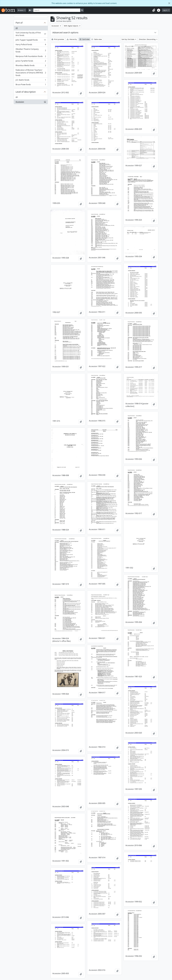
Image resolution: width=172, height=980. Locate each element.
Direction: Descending (147, 39)
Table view (97, 39)
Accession (31, 102)
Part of (19, 23)
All (17, 28)
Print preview (58, 39)
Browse (21, 10)
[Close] (169, 3)
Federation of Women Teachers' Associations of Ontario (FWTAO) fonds (31, 73)
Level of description (26, 92)
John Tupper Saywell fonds (31, 40)
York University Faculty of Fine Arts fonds (31, 34)
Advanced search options (65, 32)
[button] (154, 10)
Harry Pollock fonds (31, 45)
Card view (85, 39)
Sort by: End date (128, 39)
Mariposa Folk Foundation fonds (31, 57)
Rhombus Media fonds (31, 66)
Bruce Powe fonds (31, 85)
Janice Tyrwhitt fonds (31, 61)
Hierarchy (72, 39)
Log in (165, 10)
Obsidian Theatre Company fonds (31, 50)
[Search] (57, 10)
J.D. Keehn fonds (31, 80)
